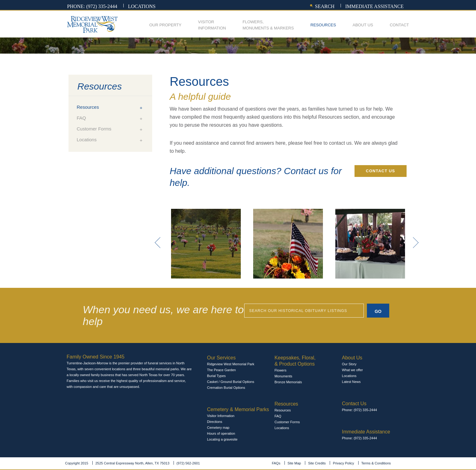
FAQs (276, 463)
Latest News (351, 382)
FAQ (82, 118)
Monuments (283, 376)
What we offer (352, 370)
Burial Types (216, 376)
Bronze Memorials (288, 382)
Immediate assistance (375, 6)
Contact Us (381, 171)
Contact (399, 25)
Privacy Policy (343, 463)
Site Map (294, 463)
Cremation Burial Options (226, 388)
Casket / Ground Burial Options (231, 382)
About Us (363, 25)
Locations (142, 6)
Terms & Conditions (376, 463)
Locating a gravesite (222, 439)
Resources (323, 25)
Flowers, (268, 25)
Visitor (212, 25)
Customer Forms (94, 129)
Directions (215, 422)
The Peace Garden (221, 370)
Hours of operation (221, 433)
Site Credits (317, 463)
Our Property (165, 25)
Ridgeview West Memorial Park (231, 364)
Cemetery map (218, 428)
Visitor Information (221, 416)
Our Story (349, 364)
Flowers (281, 370)
